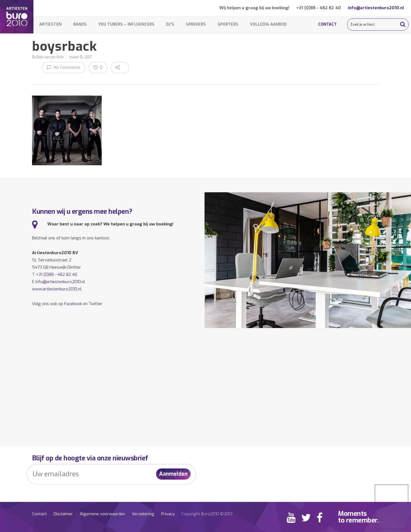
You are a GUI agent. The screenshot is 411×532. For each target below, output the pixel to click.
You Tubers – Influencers (126, 24)
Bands (80, 24)
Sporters (228, 24)
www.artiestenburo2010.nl (57, 289)
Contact (328, 24)
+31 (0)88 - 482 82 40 (318, 8)
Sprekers (196, 24)
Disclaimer (63, 514)
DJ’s (170, 24)
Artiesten (50, 24)
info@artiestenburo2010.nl (376, 8)
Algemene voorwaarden (102, 514)
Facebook (73, 304)
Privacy (168, 514)
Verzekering (143, 514)
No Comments (64, 67)
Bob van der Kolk (50, 57)
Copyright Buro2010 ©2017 (207, 514)
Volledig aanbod (268, 24)
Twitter (96, 304)
